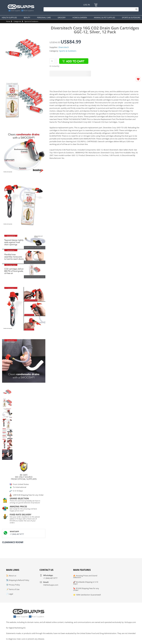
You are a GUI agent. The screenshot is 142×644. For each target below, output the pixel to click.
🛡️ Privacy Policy (13, 585)
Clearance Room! (13, 542)
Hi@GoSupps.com (51, 585)
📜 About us (11, 576)
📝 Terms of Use (13, 589)
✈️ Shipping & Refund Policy (18, 580)
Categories (17, 21)
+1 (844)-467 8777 (17, 534)
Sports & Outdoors (31, 21)
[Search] (90, 9)
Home (8, 21)
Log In (87, 5)
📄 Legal (10, 594)
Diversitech (64, 47)
